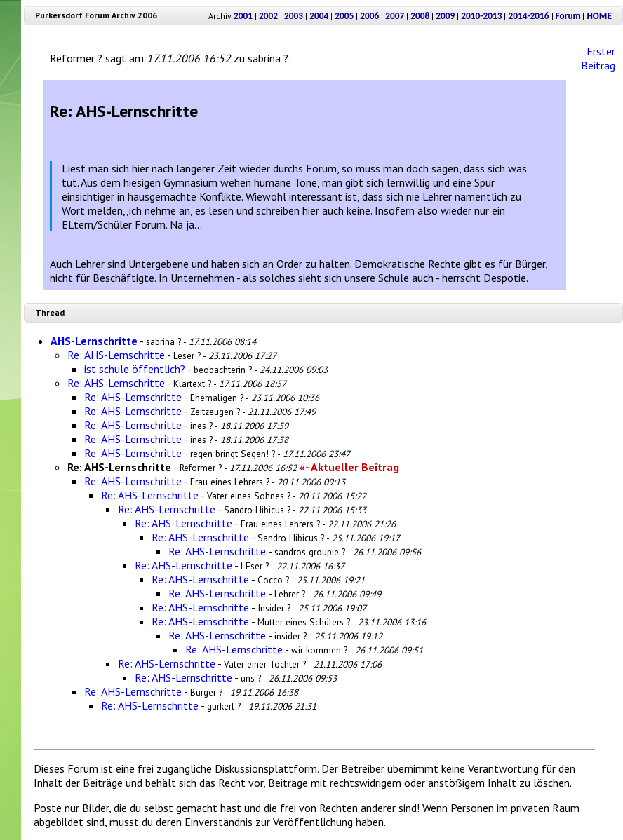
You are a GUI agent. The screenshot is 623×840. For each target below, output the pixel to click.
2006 (369, 16)
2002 (268, 16)
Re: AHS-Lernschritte (116, 355)
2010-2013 (481, 16)
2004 (319, 16)
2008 (420, 16)
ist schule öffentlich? (135, 369)
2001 (243, 16)
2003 (294, 16)
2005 (344, 16)
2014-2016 (528, 16)
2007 (395, 16)
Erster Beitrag (598, 58)
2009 (445, 16)
